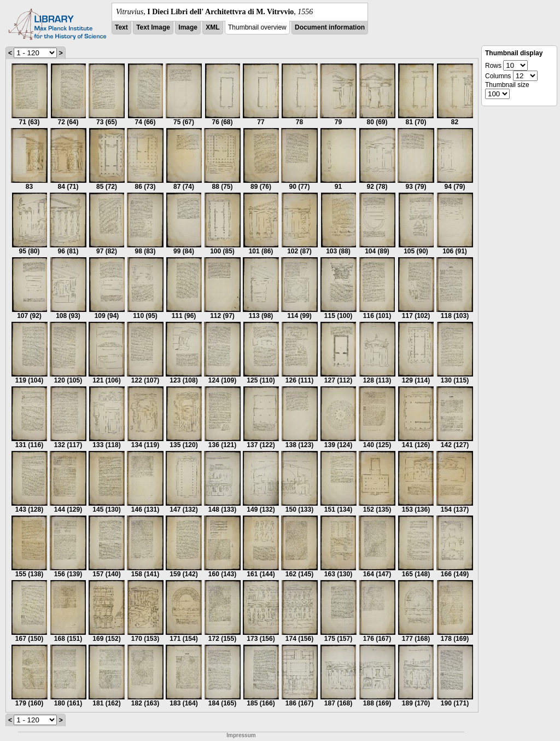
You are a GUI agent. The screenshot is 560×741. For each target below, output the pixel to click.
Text (121, 27)
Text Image (153, 27)
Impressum (241, 735)
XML (212, 27)
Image (188, 27)
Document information (330, 27)
